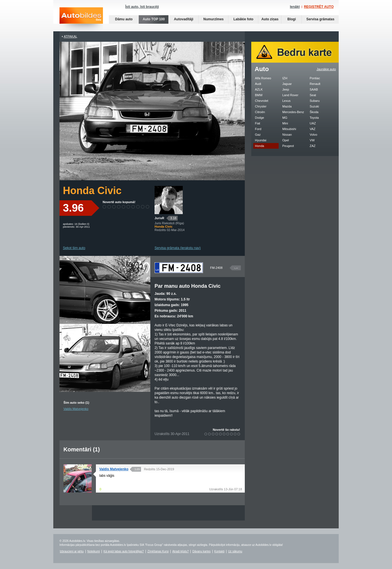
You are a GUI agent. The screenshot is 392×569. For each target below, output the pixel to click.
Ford (258, 129)
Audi (258, 84)
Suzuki (314, 106)
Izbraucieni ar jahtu (72, 551)
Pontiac (315, 78)
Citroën (260, 112)
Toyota (314, 118)
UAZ (313, 123)
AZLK (259, 89)
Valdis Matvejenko (76, 409)
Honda (259, 146)
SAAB (314, 89)
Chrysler (261, 106)
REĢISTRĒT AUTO (319, 7)
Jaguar (287, 84)
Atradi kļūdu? (180, 551)
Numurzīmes (213, 19)
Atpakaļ (71, 36)
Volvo (313, 135)
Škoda (314, 112)
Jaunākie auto (326, 69)
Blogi (292, 19)
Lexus (286, 101)
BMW (259, 95)
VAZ (313, 129)
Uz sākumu (235, 551)
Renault (315, 84)
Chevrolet (262, 101)
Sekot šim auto (74, 248)
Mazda (287, 106)
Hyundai (261, 140)
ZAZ (313, 146)
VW (312, 140)
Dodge (259, 118)
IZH (285, 78)
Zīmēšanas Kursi (158, 551)
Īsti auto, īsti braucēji (142, 7)
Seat (313, 95)
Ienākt (295, 7)
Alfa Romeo (263, 78)
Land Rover (290, 95)
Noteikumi (94, 551)
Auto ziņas (270, 19)
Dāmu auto (124, 19)
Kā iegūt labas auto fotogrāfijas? (124, 551)
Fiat (257, 123)
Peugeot (288, 146)
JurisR (159, 218)
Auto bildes (81, 19)
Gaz (258, 135)
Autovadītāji (184, 19)
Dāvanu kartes (201, 551)
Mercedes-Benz (293, 112)
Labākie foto (244, 19)
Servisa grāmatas (320, 19)
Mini (285, 123)
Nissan (287, 135)
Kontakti (219, 551)
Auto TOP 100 (154, 19)
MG (285, 118)
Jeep (286, 89)
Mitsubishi (289, 129)
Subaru (315, 101)
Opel (286, 140)
